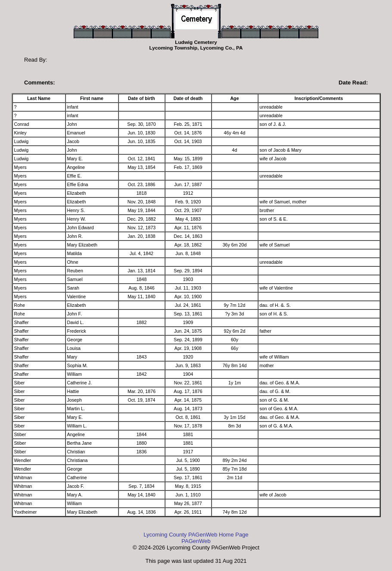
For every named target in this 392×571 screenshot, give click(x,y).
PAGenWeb (196, 541)
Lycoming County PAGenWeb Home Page (196, 535)
